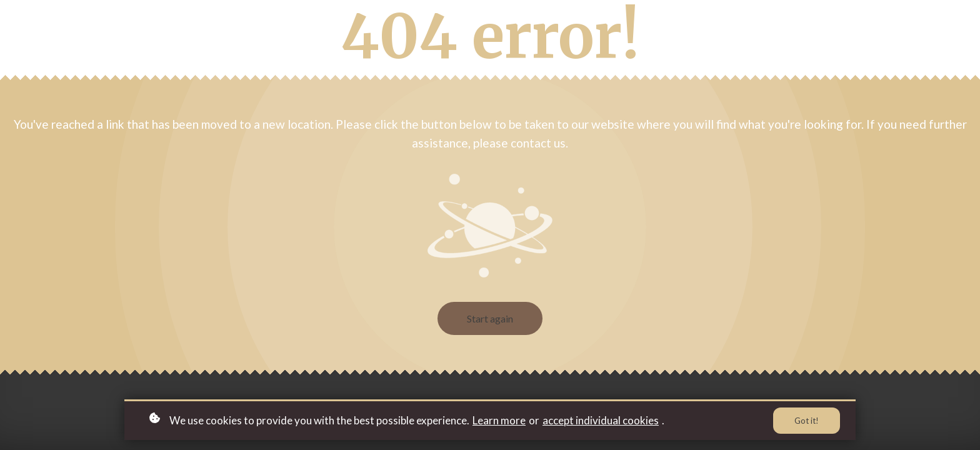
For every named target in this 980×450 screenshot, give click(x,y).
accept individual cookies (601, 420)
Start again (490, 318)
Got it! (807, 421)
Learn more (499, 420)
